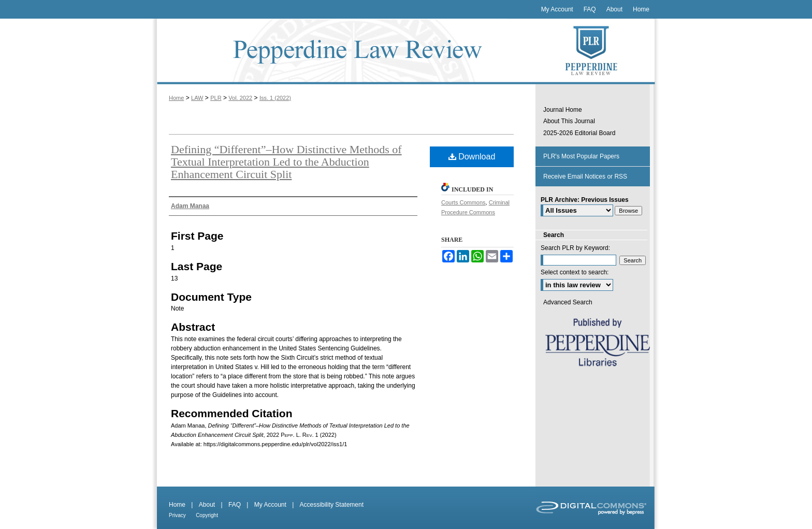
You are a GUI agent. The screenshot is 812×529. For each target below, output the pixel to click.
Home (176, 98)
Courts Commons (463, 202)
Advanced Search (568, 302)
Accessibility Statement (332, 505)
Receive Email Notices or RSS (585, 177)
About (207, 505)
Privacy (177, 515)
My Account (270, 505)
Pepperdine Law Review (344, 52)
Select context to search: (575, 272)
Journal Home (563, 110)
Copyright (207, 515)
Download (472, 157)
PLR (216, 98)
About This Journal (569, 121)
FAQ (235, 505)
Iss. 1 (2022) (275, 98)
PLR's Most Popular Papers (581, 156)
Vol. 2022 (240, 98)
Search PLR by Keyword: (575, 248)
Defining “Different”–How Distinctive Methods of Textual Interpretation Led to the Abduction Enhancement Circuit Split (286, 162)
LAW (197, 98)
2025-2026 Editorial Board (579, 133)
